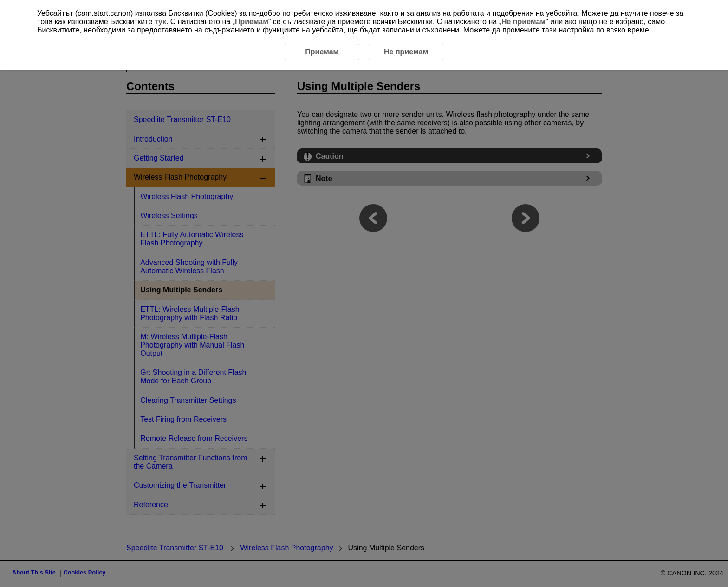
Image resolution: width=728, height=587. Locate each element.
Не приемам (523, 22)
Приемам (252, 22)
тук (160, 22)
